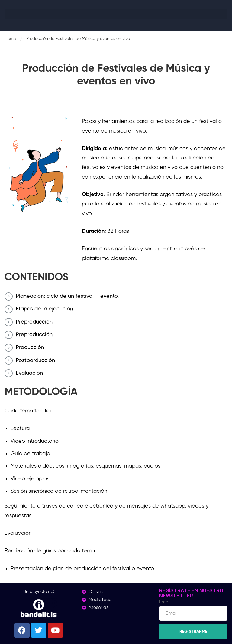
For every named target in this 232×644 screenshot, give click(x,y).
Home (10, 39)
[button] (116, 14)
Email (165, 602)
